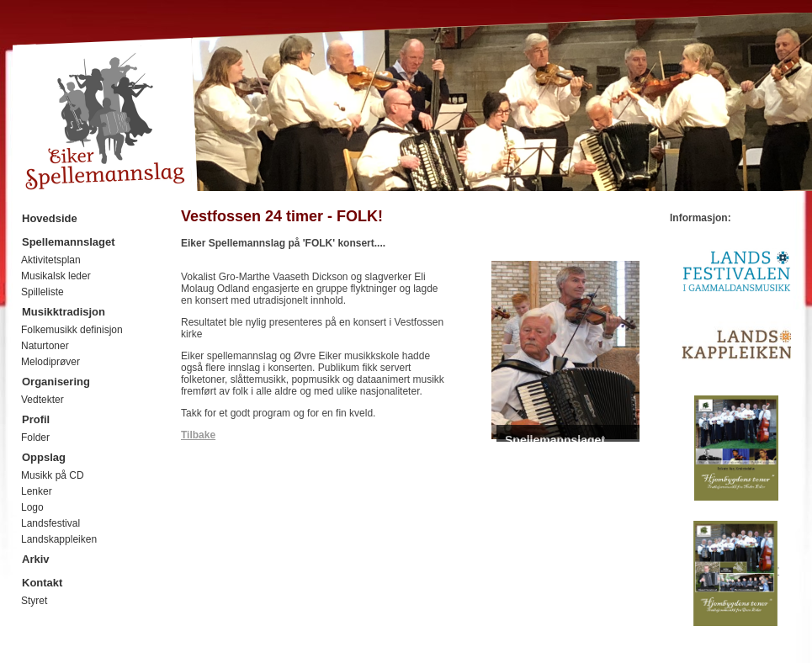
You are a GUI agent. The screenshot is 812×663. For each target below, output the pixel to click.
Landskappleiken (59, 539)
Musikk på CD (53, 475)
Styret (34, 601)
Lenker (37, 491)
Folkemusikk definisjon (72, 330)
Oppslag (44, 457)
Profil (36, 419)
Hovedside (50, 218)
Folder (35, 438)
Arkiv (36, 559)
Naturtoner (45, 346)
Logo (32, 507)
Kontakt (42, 583)
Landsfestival (50, 523)
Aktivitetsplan (51, 260)
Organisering (56, 382)
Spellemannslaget (69, 242)
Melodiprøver (50, 362)
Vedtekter (42, 400)
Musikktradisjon (64, 312)
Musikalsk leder (56, 276)
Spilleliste (42, 292)
